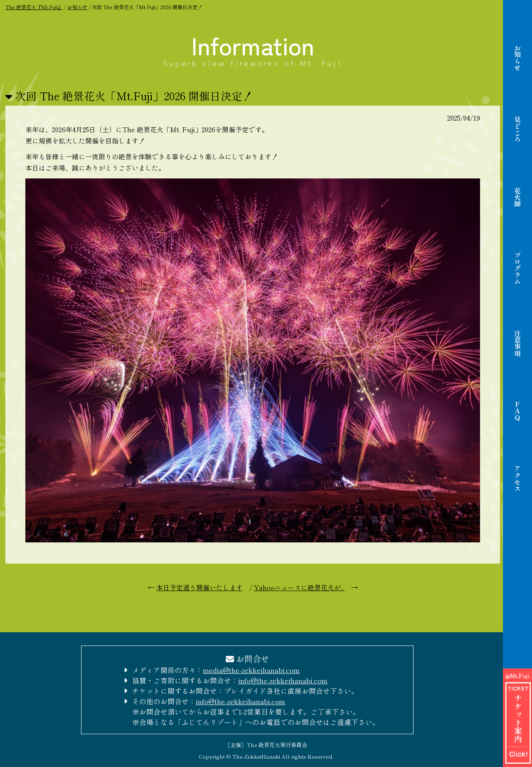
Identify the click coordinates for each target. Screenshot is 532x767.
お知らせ (517, 58)
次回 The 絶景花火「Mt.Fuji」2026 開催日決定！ (134, 95)
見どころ (517, 129)
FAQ (517, 411)
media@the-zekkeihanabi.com (251, 670)
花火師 (517, 197)
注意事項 (517, 343)
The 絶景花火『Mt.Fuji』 (34, 7)
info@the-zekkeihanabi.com (283, 680)
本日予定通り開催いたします (199, 587)
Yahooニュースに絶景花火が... (299, 587)
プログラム (517, 268)
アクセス (517, 479)
